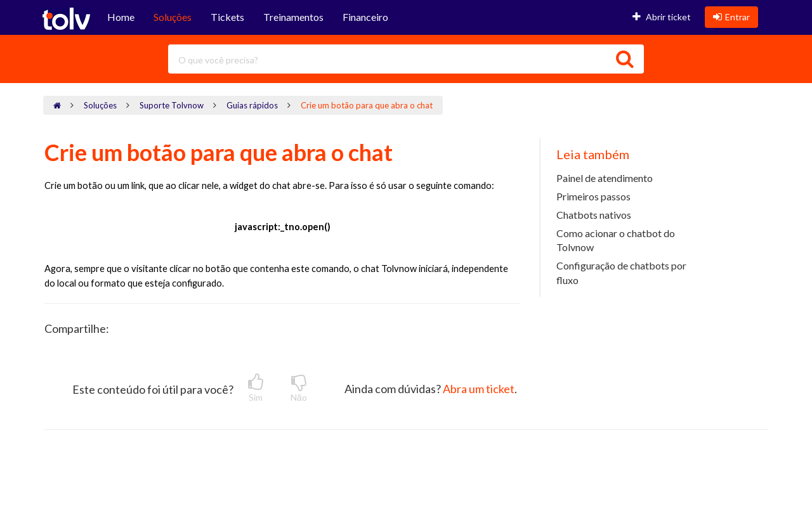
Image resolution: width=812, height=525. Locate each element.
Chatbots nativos (594, 215)
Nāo (299, 388)
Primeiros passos (593, 196)
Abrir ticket (662, 17)
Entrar (731, 17)
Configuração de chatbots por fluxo (621, 273)
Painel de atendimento (605, 178)
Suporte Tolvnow (172, 105)
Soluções (173, 17)
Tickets (227, 17)
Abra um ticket (479, 389)
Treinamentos (293, 17)
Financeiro (365, 17)
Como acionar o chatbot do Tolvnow (616, 240)
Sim (256, 388)
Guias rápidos (252, 105)
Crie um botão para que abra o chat (367, 105)
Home (121, 17)
